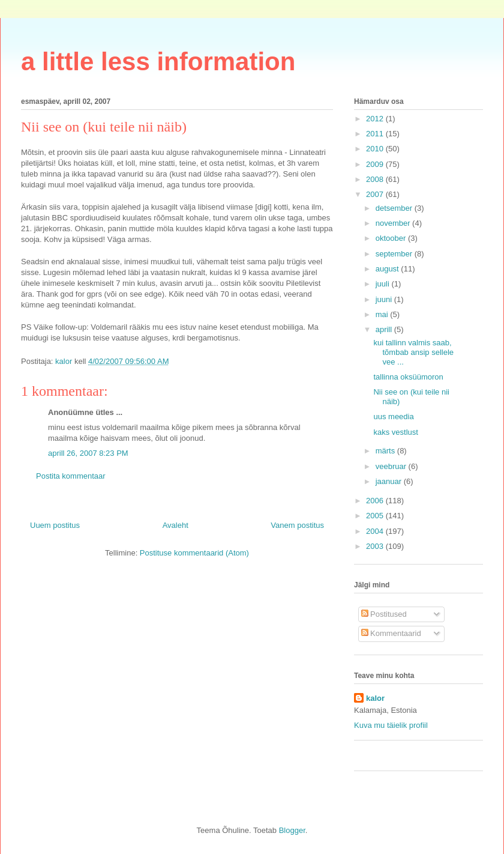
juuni (385, 299)
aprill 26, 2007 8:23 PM (88, 453)
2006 (376, 501)
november (394, 223)
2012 (376, 119)
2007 (376, 194)
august (388, 269)
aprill (385, 329)
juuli (384, 284)
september (395, 254)
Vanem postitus (297, 525)
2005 (376, 516)
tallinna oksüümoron (408, 377)
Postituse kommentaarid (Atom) (194, 553)
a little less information (158, 62)
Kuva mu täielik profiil (391, 725)
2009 (376, 164)
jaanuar (390, 481)
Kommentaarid (391, 633)
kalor (375, 698)
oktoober (392, 238)
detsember (395, 208)
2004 (376, 531)
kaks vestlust (395, 432)
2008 (376, 179)
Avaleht (175, 525)
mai (383, 314)
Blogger (292, 830)
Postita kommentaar (71, 476)
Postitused (384, 614)
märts (386, 451)
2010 (376, 149)
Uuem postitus (55, 525)
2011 (376, 134)
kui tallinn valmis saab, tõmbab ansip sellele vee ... (413, 352)
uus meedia (393, 416)
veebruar (392, 466)
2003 (376, 546)
